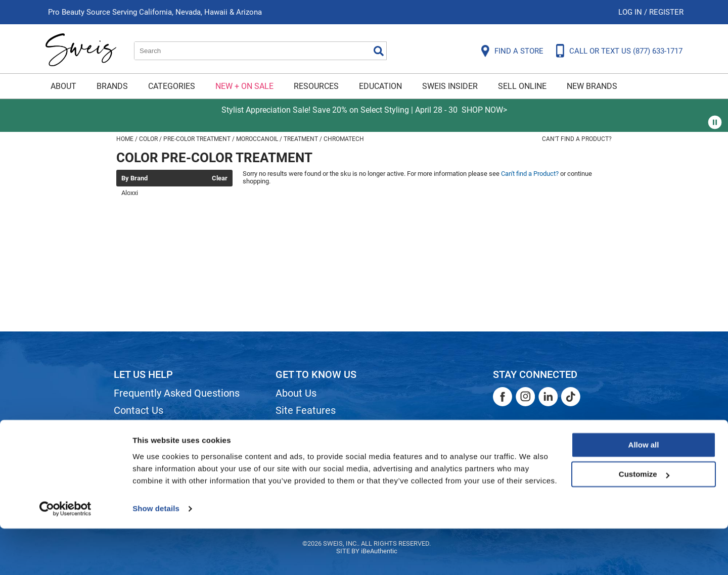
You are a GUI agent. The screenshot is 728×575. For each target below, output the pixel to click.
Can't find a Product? (577, 139)
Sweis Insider (450, 86)
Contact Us (139, 410)
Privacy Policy (145, 462)
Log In (631, 12)
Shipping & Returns (156, 427)
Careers (293, 445)
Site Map (295, 427)
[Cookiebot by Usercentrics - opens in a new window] (65, 555)
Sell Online (522, 86)
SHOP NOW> (484, 110)
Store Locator (306, 462)
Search (379, 51)
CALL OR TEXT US (626, 51)
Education (380, 86)
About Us (296, 393)
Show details (156, 555)
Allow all (644, 491)
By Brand (134, 178)
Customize (644, 521)
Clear (220, 178)
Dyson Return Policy (158, 445)
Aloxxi (130, 193)
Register (666, 12)
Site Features (306, 410)
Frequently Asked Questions (177, 393)
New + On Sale (244, 86)
